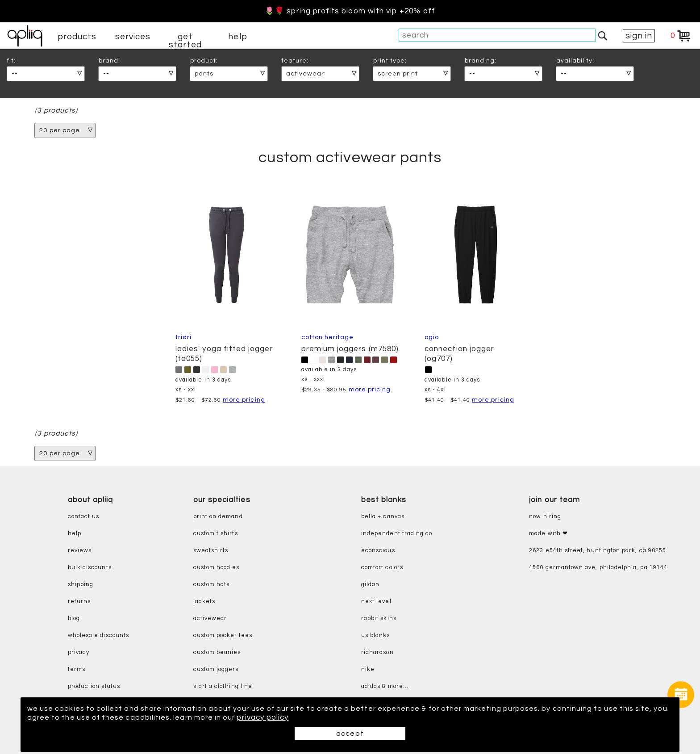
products (77, 37)
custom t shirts (216, 535)
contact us (84, 518)
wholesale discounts (98, 636)
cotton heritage (328, 338)
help (237, 37)
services (133, 37)
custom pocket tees (223, 636)
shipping (81, 585)
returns (79, 602)
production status (94, 687)
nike (368, 670)
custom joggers (216, 670)
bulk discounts (90, 568)
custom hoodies (217, 568)
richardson (377, 653)
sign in (639, 36)
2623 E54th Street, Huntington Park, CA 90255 (598, 552)
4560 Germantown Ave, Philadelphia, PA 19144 (598, 568)
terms (77, 670)
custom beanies (217, 653)
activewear (210, 619)
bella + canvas (383, 518)
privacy (79, 653)
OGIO (432, 338)
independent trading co (397, 535)
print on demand (218, 518)
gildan (370, 585)
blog (74, 619)
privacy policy (308, 717)
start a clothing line (223, 687)
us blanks (376, 636)
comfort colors (382, 568)
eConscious (378, 552)
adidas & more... (385, 687)
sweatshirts (211, 552)
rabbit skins (379, 619)
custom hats (212, 585)
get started (185, 41)
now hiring (545, 518)
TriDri (183, 338)
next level (376, 602)
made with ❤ (548, 535)
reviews (80, 552)
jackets (204, 602)
